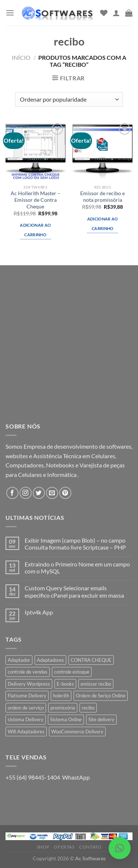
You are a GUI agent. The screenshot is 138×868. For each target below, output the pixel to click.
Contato (90, 847)
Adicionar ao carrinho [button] (35, 230)
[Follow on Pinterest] (65, 493)
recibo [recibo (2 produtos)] (88, 708)
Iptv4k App (39, 612)
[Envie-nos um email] (52, 493)
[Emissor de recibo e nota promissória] (102, 151)
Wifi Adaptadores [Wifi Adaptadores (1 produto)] (26, 732)
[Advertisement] (69, 349)
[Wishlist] (104, 13)
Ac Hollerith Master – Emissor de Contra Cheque (36, 200)
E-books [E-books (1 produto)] (65, 684)
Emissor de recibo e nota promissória (102, 197)
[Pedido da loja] (69, 99)
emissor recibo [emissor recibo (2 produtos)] (96, 684)
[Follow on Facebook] (12, 493)
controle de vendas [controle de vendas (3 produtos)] (28, 672)
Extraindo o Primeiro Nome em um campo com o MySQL (77, 568)
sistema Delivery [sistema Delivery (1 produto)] (26, 719)
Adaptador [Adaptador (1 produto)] (19, 660)
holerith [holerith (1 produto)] (61, 696)
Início (21, 57)
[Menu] (10, 13)
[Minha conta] (116, 13)
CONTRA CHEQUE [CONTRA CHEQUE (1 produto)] (91, 660)
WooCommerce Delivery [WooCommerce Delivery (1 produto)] (77, 732)
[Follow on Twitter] (39, 493)
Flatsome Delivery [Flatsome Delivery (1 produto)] (27, 696)
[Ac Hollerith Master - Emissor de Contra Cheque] (36, 151)
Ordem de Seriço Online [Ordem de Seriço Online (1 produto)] (101, 696)
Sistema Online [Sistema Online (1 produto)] (66, 719)
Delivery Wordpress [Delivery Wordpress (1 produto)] (29, 684)
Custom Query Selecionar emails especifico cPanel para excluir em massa (74, 591)
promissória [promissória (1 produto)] (63, 708)
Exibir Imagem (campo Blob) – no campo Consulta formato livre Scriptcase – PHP (75, 544)
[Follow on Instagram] (26, 493)
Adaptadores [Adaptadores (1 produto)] (50, 660)
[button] (120, 848)
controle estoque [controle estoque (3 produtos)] (72, 672)
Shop (43, 847)
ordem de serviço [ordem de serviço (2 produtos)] (26, 708)
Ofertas (64, 847)
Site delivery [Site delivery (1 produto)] (101, 719)
